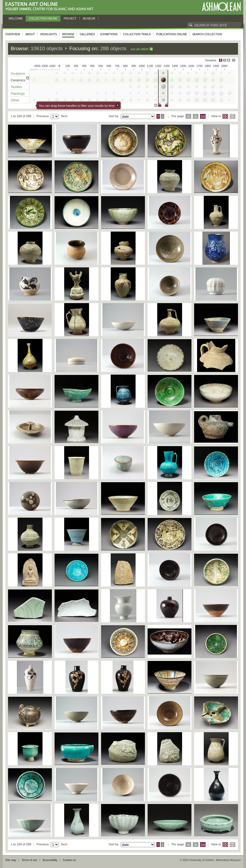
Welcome (16, 19)
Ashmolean (221, 7)
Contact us (69, 860)
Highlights (49, 34)
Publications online (172, 34)
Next (64, 116)
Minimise (225, 60)
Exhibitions (109, 34)
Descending (162, 116)
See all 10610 (139, 49)
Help (234, 60)
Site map (11, 860)
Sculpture (18, 74)
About (30, 34)
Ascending (158, 116)
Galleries (87, 34)
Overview (13, 34)
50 (196, 117)
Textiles (16, 87)
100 (203, 117)
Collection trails (137, 34)
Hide (229, 60)
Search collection (207, 34)
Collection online (43, 19)
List (232, 116)
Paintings (18, 94)
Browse (68, 34)
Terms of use (29, 860)
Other (15, 100)
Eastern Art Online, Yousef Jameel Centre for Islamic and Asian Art (51, 7)
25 (189, 117)
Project (70, 19)
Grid (225, 116)
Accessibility (50, 860)
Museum (89, 19)
